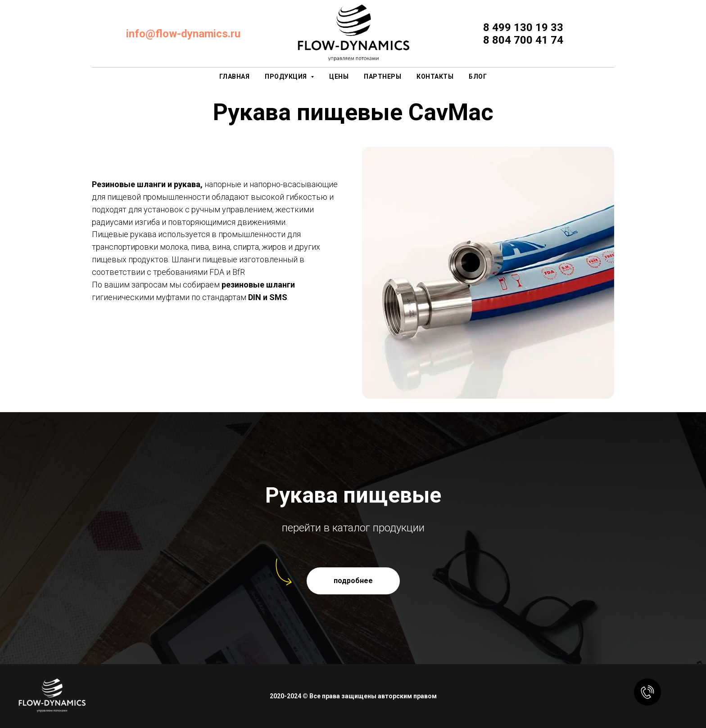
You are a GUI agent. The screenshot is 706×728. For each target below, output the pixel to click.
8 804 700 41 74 (523, 40)
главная (235, 76)
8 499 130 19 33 (523, 27)
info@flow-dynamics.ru (183, 34)
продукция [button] (287, 76)
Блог (478, 76)
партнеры (382, 76)
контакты (435, 76)
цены (339, 76)
